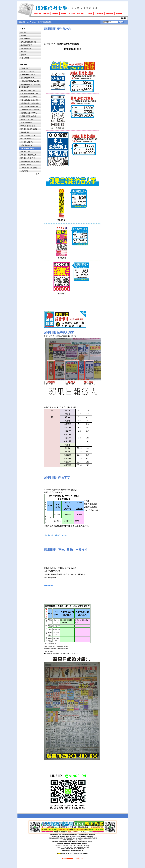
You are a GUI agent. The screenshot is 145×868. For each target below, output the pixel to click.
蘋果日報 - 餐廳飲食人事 (28, 155)
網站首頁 (23, 32)
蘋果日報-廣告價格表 (27, 148)
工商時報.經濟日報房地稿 (29, 168)
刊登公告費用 (25, 58)
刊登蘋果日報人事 (26, 145)
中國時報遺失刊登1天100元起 (30, 81)
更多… (38, 174)
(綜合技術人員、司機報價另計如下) (56, 535)
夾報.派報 (24, 52)
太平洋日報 (99, 14)
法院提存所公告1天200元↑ (29, 97)
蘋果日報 (80, 14)
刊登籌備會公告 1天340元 (29, 113)
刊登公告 (38, 14)
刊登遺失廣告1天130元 (28, 78)
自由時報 (72, 14)
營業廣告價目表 (26, 39)
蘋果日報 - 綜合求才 (27, 142)
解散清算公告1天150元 (28, 90)
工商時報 (89, 14)
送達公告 (119, 14)
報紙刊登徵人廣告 (26, 123)
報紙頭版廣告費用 (26, 45)
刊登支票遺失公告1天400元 (29, 106)
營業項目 (34, 22)
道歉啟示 (46, 14)
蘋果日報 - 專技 (25, 152)
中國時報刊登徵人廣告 (28, 126)
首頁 (28, 22)
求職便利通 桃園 (26, 48)
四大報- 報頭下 (25, 68)
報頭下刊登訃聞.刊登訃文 (29, 71)
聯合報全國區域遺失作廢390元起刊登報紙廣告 (30, 86)
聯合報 (63, 14)
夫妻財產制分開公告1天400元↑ (30, 110)
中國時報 (55, 14)
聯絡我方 (124, 18)
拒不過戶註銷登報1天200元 (29, 94)
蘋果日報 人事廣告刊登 (28, 158)
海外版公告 (110, 14)
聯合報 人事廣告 (26, 165)
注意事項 (23, 35)
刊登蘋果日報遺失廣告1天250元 (31, 161)
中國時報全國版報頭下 (28, 75)
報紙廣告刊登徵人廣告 (28, 139)
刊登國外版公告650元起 (28, 116)
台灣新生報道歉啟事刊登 (28, 42)
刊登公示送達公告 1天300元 (29, 100)
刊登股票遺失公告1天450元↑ (30, 103)
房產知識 (23, 55)
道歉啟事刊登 (25, 132)
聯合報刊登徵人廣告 (27, 119)
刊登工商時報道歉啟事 (28, 135)
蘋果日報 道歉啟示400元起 (29, 129)
